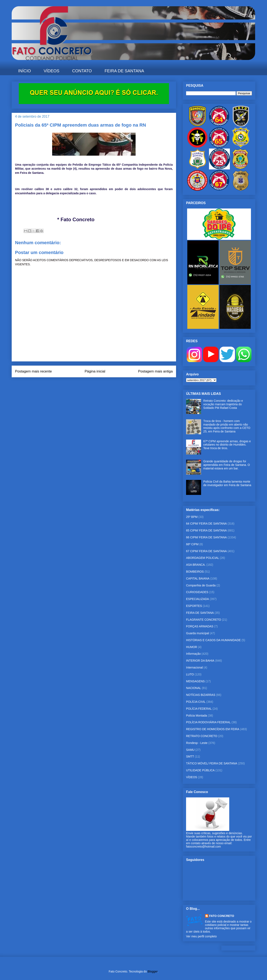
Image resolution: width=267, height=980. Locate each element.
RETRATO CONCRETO (202, 736)
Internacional (194, 667)
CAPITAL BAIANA (198, 578)
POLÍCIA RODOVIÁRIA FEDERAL (208, 722)
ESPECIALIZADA (198, 599)
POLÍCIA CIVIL (196, 702)
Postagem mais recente (33, 371)
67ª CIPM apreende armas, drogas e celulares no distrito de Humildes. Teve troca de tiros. (227, 445)
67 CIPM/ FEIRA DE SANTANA (206, 551)
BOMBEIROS (195, 572)
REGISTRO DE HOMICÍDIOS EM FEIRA (213, 729)
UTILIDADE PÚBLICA (200, 770)
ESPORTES (194, 606)
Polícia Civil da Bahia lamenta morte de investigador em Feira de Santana (227, 483)
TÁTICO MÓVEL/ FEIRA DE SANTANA (212, 763)
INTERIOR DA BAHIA (200, 661)
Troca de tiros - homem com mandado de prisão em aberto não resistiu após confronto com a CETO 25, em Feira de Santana (227, 426)
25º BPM (192, 517)
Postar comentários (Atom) (100, 383)
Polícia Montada (196, 716)
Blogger (153, 971)
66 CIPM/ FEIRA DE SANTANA (206, 537)
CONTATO (82, 71)
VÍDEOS (52, 71)
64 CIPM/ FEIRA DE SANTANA (206, 524)
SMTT (190, 756)
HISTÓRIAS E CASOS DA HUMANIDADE (213, 640)
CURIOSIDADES (197, 592)
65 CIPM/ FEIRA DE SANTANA (206, 530)
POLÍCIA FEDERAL (199, 709)
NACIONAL (194, 688)
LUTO (190, 674)
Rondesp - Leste (197, 743)
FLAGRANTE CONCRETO (204, 620)
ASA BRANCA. (196, 565)
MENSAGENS (195, 681)
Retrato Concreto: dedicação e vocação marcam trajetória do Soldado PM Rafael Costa (223, 404)
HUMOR (192, 647)
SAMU (190, 750)
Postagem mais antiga (155, 371)
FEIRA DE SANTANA (124, 71)
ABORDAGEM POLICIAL (203, 558)
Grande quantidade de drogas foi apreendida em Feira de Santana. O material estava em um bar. (227, 465)
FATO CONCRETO (222, 916)
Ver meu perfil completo (201, 936)
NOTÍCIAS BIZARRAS (201, 695)
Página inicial (95, 371)
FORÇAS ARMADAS (200, 626)
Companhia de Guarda (201, 585)
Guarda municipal (198, 633)
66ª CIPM (192, 544)
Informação (193, 654)
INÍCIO (25, 71)
